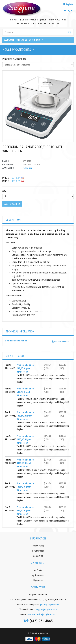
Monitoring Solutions (53, 20)
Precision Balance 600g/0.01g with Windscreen (25, 392)
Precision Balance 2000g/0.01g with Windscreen (25, 439)
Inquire (28, 168)
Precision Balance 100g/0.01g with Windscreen (25, 487)
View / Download (61, 342)
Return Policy (38, 551)
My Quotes (38, 580)
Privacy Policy (38, 546)
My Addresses (38, 575)
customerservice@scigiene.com (41, 614)
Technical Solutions (30, 24)
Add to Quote (12, 204)
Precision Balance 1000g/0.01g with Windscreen (25, 416)
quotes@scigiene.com (50, 605)
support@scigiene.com (46, 609)
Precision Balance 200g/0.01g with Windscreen (25, 368)
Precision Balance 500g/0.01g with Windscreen (25, 511)
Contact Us (52, 24)
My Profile (38, 570)
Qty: (5, 191)
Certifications (29, 20)
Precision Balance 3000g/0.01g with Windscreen (25, 463)
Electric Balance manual (16, 341)
